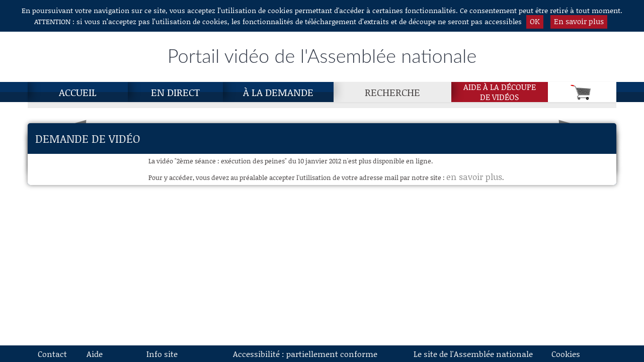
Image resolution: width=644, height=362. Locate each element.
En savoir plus (579, 21)
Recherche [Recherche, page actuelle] (392, 92)
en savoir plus (474, 176)
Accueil (78, 92)
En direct (175, 92)
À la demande (278, 92)
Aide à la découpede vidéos (500, 92)
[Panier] (582, 92)
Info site (162, 354)
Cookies (566, 354)
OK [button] (535, 21)
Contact (52, 354)
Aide (95, 354)
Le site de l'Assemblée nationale (473, 354)
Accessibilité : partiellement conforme (305, 354)
